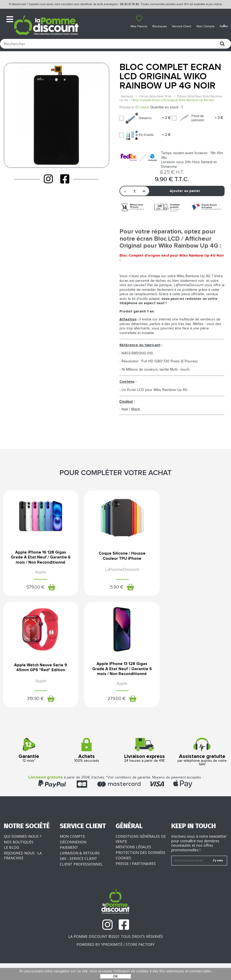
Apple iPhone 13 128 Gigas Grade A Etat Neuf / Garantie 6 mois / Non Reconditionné (38, 685)
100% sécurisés (87, 767)
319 (187, 595)
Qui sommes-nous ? (23, 853)
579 (33, 595)
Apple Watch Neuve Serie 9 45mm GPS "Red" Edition (192, 563)
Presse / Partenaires (136, 880)
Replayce (127, 96)
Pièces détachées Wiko (155, 96)
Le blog (11, 864)
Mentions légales (133, 864)
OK (115, 976)
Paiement (69, 864)
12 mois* (29, 767)
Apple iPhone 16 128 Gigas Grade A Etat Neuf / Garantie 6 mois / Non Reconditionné (38, 565)
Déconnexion (73, 859)
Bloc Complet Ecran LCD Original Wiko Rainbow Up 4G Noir (170, 77)
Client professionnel (81, 881)
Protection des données (140, 869)
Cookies (123, 875)
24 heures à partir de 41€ (144, 767)
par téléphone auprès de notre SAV (202, 769)
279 (33, 715)
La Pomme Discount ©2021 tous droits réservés (116, 953)
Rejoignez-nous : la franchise (23, 872)
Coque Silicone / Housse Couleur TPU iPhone (115, 563)
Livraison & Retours (80, 870)
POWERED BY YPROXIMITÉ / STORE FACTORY (115, 961)
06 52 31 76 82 (129, 4)
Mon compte (72, 853)
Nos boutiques (19, 859)
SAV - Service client (78, 875)
